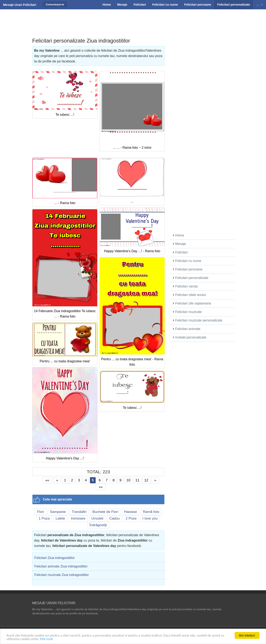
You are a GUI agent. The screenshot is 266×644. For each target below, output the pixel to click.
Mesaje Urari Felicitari (20, 5)
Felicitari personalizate (191, 278)
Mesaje (180, 244)
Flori (40, 512)
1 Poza (44, 518)
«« (47, 480)
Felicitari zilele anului (190, 295)
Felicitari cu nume (187, 261)
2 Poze (131, 518)
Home (179, 235)
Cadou (115, 518)
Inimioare (78, 518)
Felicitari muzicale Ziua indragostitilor (62, 575)
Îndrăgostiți (98, 525)
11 (137, 480)
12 (146, 480)
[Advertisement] (133, 20)
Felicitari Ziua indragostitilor (55, 558)
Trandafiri (79, 512)
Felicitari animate (187, 329)
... (257, 5)
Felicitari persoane (188, 269)
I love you (150, 518)
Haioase (131, 512)
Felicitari (180, 252)
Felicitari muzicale (187, 312)
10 (128, 480)
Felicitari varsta (185, 286)
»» (101, 487)
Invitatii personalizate (190, 337)
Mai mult (46, 639)
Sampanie (58, 512)
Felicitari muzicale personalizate (198, 320)
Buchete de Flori (105, 512)
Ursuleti (97, 518)
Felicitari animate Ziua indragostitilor (61, 566)
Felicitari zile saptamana (192, 303)
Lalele (60, 518)
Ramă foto (151, 512)
